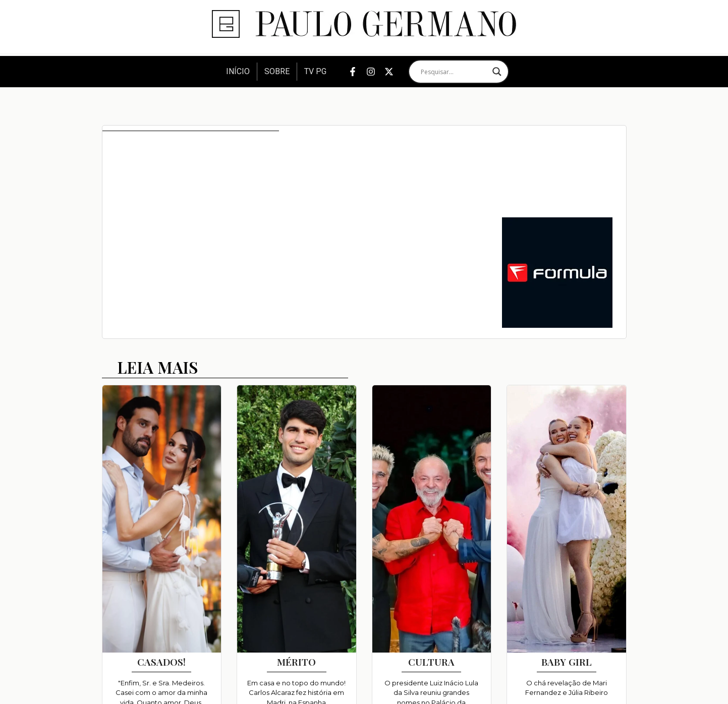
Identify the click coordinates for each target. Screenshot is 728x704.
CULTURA (431, 662)
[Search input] (454, 72)
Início (238, 71)
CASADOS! (161, 662)
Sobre (277, 71)
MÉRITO (296, 662)
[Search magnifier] (497, 72)
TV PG (315, 71)
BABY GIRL (567, 662)
